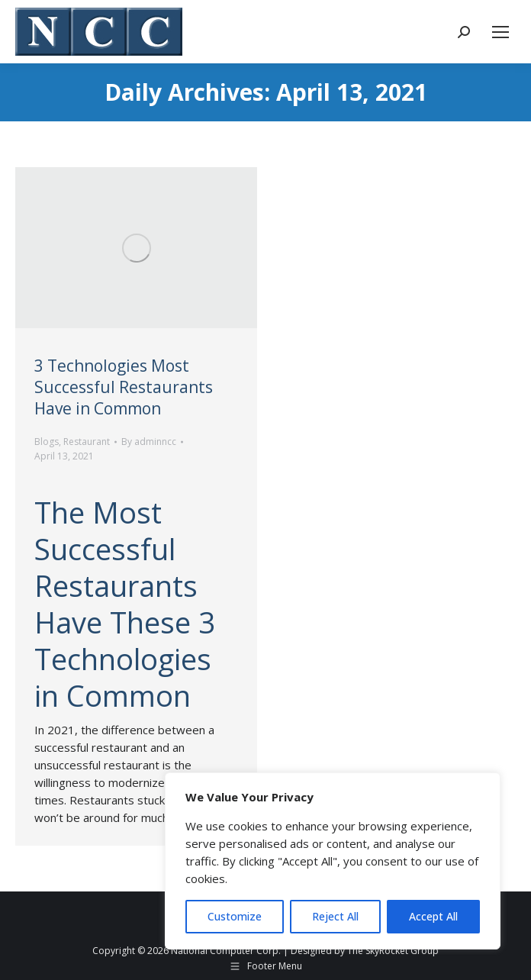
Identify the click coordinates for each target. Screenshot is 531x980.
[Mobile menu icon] (500, 32)
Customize (235, 916)
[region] (333, 861)
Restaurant (87, 442)
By (149, 442)
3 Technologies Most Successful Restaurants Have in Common (124, 387)
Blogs (47, 442)
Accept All (433, 916)
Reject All (335, 916)
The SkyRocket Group (393, 951)
